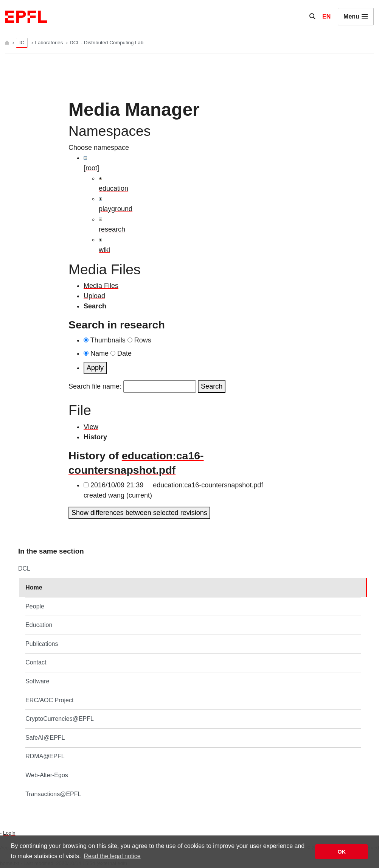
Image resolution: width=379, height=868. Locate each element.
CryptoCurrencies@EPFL (60, 719)
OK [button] (342, 852)
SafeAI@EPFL (45, 738)
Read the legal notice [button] (112, 856)
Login (9, 833)
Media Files (101, 286)
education (113, 188)
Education (39, 625)
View (91, 427)
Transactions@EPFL (53, 794)
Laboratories (50, 43)
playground (116, 209)
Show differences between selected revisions (139, 513)
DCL (24, 569)
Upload (94, 296)
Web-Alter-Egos (47, 775)
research (112, 229)
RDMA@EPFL (45, 756)
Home (34, 587)
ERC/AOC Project (49, 700)
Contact (36, 662)
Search (212, 386)
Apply (95, 368)
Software (37, 681)
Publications (42, 644)
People (35, 606)
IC (22, 43)
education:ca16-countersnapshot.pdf (207, 485)
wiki (104, 250)
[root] (91, 168)
